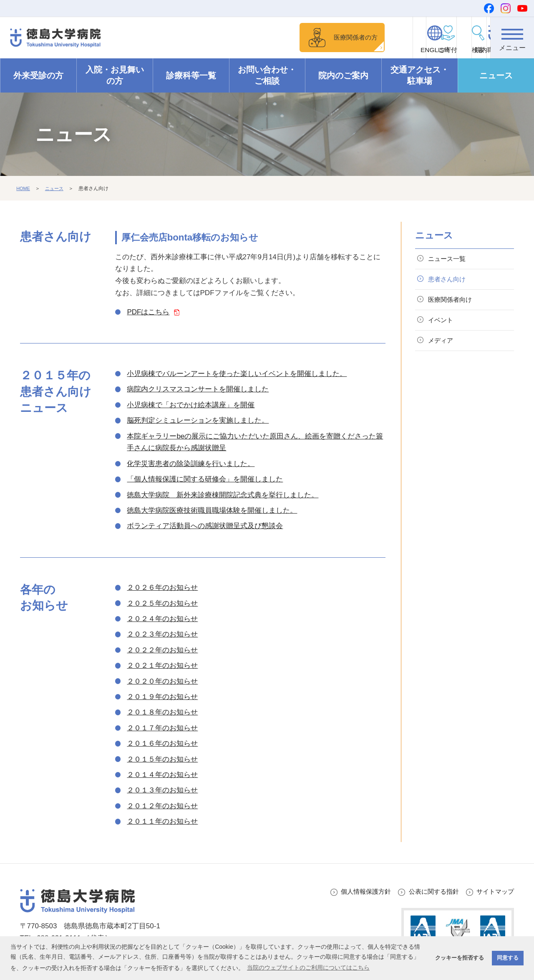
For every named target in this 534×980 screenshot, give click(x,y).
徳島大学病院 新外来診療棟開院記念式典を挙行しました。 (223, 495)
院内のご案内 (343, 76)
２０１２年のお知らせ (162, 806)
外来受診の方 (38, 76)
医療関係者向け (454, 305)
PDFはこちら (148, 312)
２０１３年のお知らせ (162, 791)
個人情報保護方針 (351, 892)
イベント (443, 327)
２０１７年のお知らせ (162, 728)
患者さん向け (451, 282)
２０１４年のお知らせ (162, 775)
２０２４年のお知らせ (162, 619)
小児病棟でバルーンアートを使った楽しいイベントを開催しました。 (237, 374)
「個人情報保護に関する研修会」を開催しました (205, 480)
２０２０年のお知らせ (162, 682)
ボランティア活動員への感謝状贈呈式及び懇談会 (205, 526)
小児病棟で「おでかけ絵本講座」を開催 (191, 405)
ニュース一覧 (451, 260)
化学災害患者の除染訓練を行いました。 (191, 464)
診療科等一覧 (191, 76)
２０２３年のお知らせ (162, 635)
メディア (443, 350)
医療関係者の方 (265, 37)
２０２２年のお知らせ (162, 650)
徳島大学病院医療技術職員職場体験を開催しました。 (212, 511)
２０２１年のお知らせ (162, 666)
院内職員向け (466, 50)
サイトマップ (493, 892)
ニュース (496, 76)
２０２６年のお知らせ (162, 588)
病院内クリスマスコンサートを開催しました (198, 390)
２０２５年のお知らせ (162, 604)
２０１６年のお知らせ (162, 744)
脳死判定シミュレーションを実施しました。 (198, 421)
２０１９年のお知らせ (162, 697)
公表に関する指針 (426, 892)
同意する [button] (508, 958)
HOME (24, 189)
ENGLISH (373, 50)
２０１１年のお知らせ (162, 822)
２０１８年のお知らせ (162, 713)
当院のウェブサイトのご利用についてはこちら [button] (308, 967)
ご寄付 (328, 50)
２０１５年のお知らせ (162, 760)
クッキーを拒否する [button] (460, 958)
